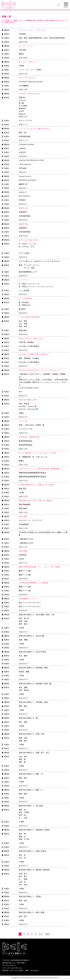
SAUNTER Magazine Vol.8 (29, 94)
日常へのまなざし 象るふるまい (32, 338)
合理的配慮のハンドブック (29, 599)
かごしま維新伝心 (26, 298)
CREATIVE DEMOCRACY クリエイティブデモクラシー (40, 370)
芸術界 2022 (23, 224)
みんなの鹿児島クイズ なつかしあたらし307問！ (38, 453)
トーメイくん (24, 280)
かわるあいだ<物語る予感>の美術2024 (34, 354)
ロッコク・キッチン (26, 46)
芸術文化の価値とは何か (28, 400)
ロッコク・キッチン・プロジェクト (32, 30)
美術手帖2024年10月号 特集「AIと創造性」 (36, 500)
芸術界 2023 (23, 208)
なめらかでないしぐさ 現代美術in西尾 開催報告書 (39, 469)
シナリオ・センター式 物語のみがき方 (34, 128)
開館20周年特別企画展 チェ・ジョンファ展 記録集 (39, 567)
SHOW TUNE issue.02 (27, 78)
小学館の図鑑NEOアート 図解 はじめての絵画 (36, 485)
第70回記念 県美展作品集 (29, 437)
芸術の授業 (23, 551)
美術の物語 (23, 516)
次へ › (41, 934)
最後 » (48, 934)
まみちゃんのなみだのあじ (29, 240)
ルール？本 (23, 421)
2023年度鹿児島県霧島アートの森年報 (33, 583)
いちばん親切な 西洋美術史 (29, 317)
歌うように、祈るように (28, 62)
